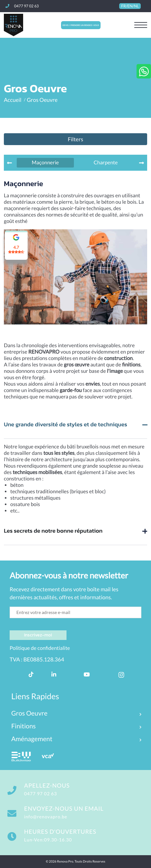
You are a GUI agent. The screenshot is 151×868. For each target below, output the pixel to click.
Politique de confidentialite (40, 648)
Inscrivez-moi (38, 635)
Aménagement (32, 739)
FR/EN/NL (130, 6)
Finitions (23, 726)
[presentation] (9, 163)
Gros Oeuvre (42, 100)
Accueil (13, 100)
